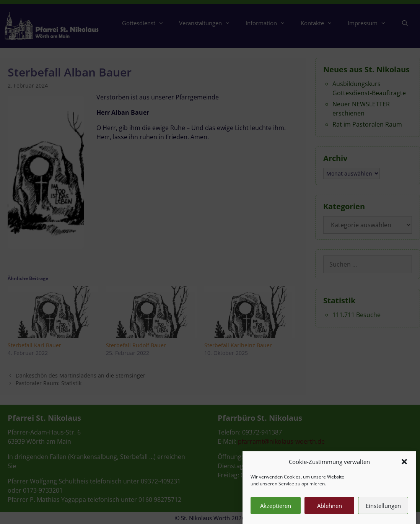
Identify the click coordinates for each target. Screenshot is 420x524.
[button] (404, 466)
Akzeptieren (276, 510)
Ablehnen (330, 510)
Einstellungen (383, 510)
